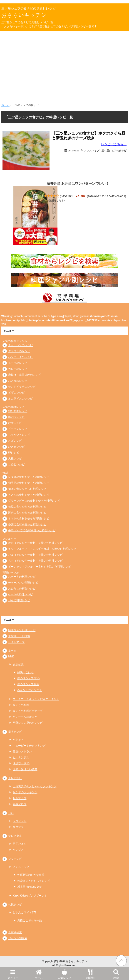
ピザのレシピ (16, 393)
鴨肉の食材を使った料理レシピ (27, 489)
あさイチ (18, 664)
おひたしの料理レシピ (22, 589)
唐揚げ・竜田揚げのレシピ (25, 375)
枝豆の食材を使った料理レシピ (27, 507)
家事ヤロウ (20, 804)
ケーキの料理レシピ (20, 594)
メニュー (13, 973)
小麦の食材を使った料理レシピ (27, 524)
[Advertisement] (64, 65)
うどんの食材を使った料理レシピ (29, 495)
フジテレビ (15, 859)
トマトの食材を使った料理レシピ (29, 519)
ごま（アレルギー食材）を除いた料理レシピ (35, 555)
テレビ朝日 (15, 778)
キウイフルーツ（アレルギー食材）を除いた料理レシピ (42, 549)
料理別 (90, 973)
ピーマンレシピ (18, 429)
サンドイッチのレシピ (22, 387)
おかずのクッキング (25, 792)
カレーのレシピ (18, 369)
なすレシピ (15, 423)
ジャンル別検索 (18, 938)
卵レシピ (14, 453)
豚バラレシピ (16, 417)
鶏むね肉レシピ (18, 411)
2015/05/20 (74, 150)
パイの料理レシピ (19, 600)
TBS (11, 813)
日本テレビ (15, 732)
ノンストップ (92, 150)
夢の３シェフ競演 (28, 684)
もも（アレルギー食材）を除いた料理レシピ (35, 561)
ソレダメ (18, 850)
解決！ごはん (25, 672)
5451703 (67, 196)
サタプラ (18, 827)
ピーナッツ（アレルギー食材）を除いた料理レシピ (40, 567)
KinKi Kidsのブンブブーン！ (30, 896)
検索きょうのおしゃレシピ (34, 881)
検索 (116, 973)
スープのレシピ (18, 363)
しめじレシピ (16, 464)
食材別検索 (15, 932)
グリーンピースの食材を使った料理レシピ (34, 501)
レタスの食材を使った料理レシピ (29, 477)
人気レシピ (64, 973)
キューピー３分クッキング (29, 746)
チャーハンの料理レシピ (23, 583)
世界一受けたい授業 (25, 769)
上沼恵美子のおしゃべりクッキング (35, 786)
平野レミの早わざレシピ (28, 723)
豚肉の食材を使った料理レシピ (27, 513)
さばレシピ (15, 441)
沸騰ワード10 (21, 763)
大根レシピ (15, 459)
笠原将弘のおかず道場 (31, 875)
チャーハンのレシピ (20, 345)
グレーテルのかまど (25, 717)
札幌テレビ (15, 905)
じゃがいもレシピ (19, 435)
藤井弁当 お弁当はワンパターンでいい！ (78, 183)
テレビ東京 (15, 836)
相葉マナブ (20, 798)
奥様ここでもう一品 (30, 920)
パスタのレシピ (18, 381)
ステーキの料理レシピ (22, 577)
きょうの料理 (21, 705)
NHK (11, 656)
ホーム (39, 973)
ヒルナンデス (21, 757)
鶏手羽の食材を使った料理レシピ (29, 483)
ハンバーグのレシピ (20, 357)
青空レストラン (22, 752)
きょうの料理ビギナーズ (28, 711)
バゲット (18, 740)
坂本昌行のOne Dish (30, 887)
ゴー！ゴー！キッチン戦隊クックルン (36, 699)
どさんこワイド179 (25, 913)
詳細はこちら (56, 200)
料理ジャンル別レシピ (22, 630)
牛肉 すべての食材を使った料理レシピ (32, 530)
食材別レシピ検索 (19, 636)
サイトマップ (16, 642)
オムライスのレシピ (20, 399)
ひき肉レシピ (16, 447)
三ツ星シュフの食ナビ (114, 150)
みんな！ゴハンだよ (30, 690)
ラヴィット (20, 821)
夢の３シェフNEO (28, 678)
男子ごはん (20, 844)
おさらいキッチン (24, 15)
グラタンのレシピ (19, 351)
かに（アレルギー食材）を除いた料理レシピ (35, 543)
